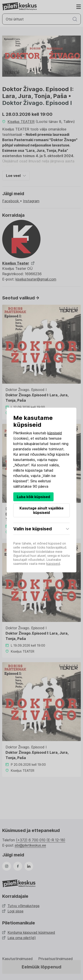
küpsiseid (55, 433)
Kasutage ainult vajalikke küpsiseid (41, 510)
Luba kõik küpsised (33, 497)
